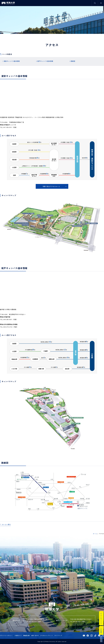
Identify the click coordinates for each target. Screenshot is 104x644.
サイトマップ (58, 635)
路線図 (73, 61)
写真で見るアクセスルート (51, 186)
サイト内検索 (95, 3)
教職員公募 (26, 635)
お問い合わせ (35, 635)
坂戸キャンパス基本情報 (45, 61)
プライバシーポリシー (6, 635)
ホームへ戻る (6, 524)
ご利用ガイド (18, 635)
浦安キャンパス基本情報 (12, 61)
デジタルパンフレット (47, 635)
